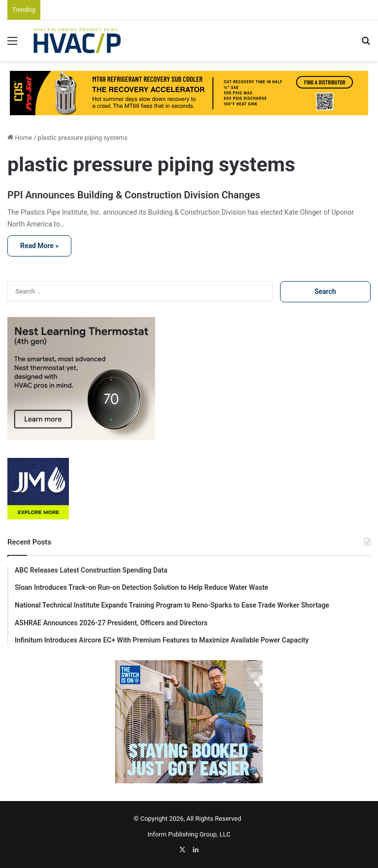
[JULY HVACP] (189, 93)
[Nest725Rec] (81, 438)
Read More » (39, 246)
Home (20, 138)
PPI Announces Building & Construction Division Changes (134, 195)
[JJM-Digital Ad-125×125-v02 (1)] (38, 517)
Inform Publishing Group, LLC (189, 834)
